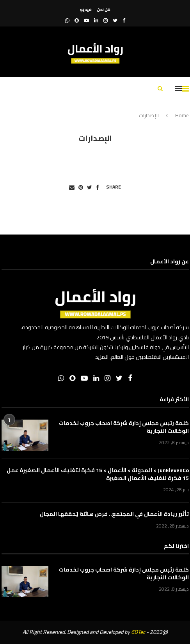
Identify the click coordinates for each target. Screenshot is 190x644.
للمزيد (102, 357)
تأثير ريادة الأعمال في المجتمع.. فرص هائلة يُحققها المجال (114, 514)
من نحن (104, 9)
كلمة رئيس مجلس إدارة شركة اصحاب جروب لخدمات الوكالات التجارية (124, 427)
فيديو (86, 9)
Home (182, 115)
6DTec (138, 632)
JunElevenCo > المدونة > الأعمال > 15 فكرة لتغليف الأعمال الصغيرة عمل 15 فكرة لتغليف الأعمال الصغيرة (98, 474)
